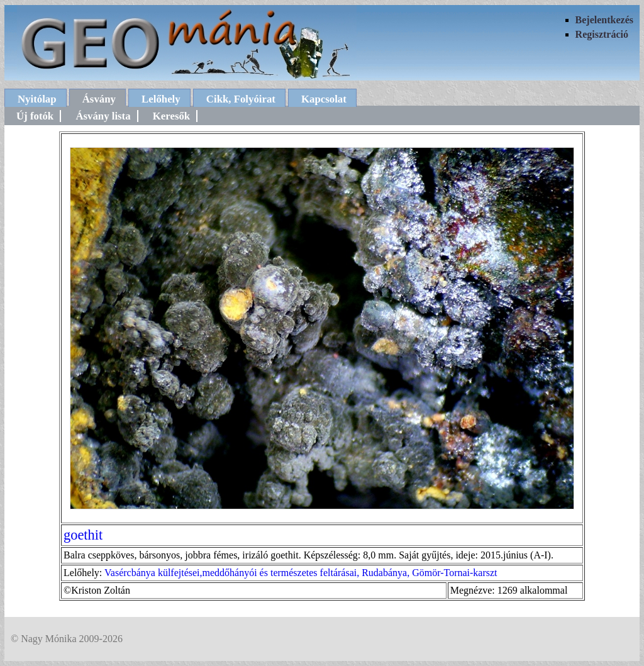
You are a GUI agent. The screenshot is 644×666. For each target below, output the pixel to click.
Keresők (171, 116)
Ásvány (99, 99)
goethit (83, 535)
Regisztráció (602, 34)
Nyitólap (37, 99)
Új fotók (35, 116)
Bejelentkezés (604, 20)
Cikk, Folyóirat (241, 99)
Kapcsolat (324, 99)
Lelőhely (161, 99)
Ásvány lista (103, 116)
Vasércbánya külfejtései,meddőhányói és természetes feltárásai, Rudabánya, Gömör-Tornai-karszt (301, 573)
